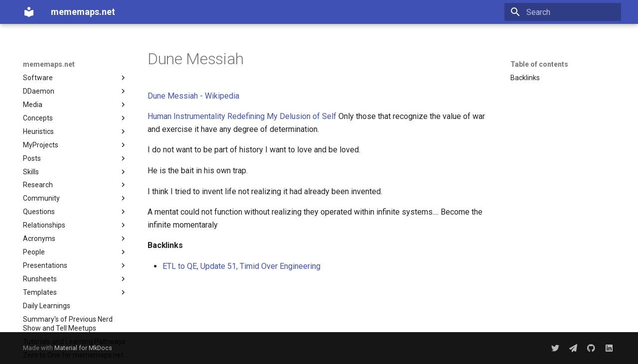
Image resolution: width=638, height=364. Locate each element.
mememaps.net (49, 64)
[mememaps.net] (29, 12)
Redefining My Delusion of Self (282, 116)
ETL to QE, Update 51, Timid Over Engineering (241, 266)
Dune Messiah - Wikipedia (193, 96)
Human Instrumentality (186, 116)
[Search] (563, 12)
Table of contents (539, 64)
